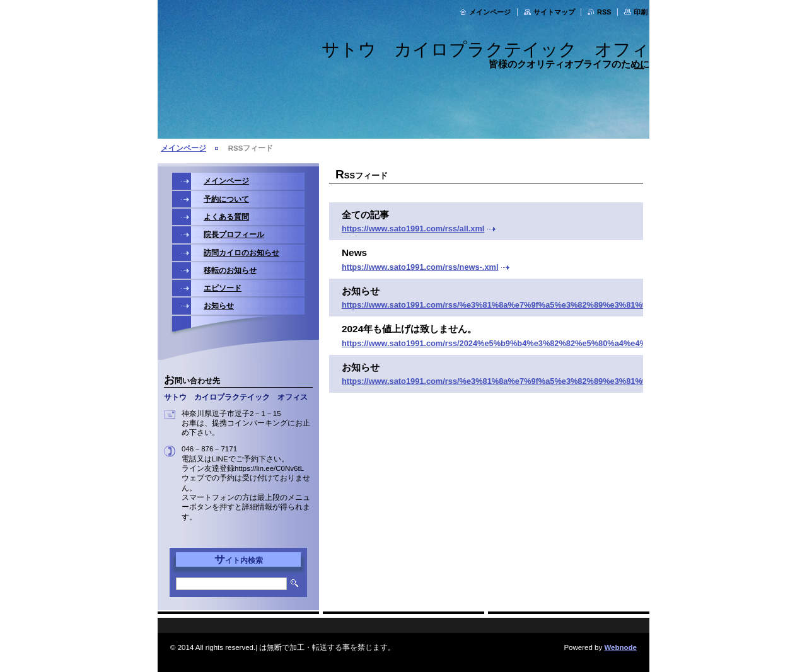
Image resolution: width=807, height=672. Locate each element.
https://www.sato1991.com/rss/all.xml (413, 229)
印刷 (641, 12)
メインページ (490, 12)
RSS (604, 12)
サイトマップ (554, 12)
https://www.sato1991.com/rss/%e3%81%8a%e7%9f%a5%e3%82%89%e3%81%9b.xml (505, 305)
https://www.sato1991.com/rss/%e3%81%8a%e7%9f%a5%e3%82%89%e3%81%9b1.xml (507, 381)
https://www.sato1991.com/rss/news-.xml (420, 267)
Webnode (620, 647)
